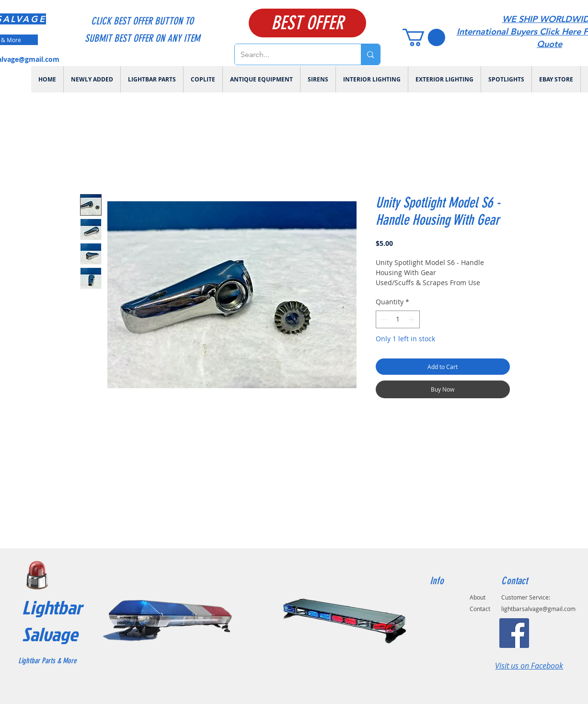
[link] (424, 37)
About (478, 597)
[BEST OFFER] (307, 23)
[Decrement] (383, 319)
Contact (480, 609)
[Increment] (412, 319)
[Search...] (291, 54)
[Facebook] (514, 633)
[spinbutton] (398, 319)
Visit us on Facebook (529, 666)
